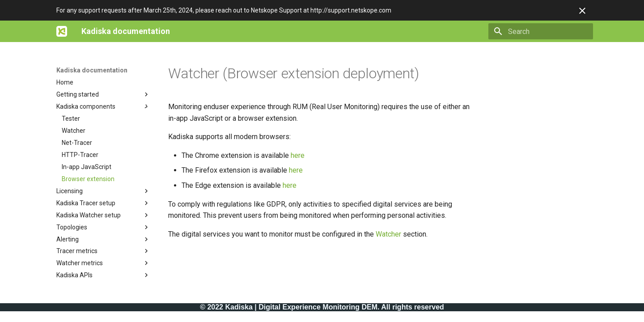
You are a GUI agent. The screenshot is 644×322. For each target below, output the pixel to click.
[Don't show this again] (582, 11)
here (298, 155)
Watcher (388, 234)
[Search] (541, 31)
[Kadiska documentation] (62, 31)
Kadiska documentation (92, 70)
